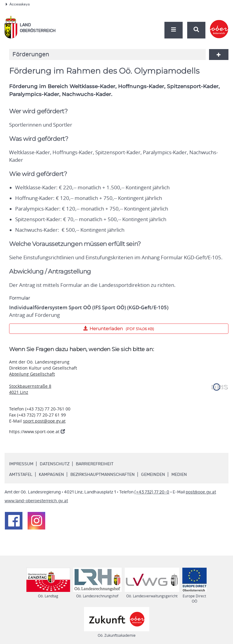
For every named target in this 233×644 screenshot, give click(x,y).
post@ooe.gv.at (201, 492)
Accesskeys (18, 4)
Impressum (21, 464)
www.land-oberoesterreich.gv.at (36, 501)
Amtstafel (21, 475)
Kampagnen (51, 475)
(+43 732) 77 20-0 (152, 492)
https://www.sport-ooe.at (37, 432)
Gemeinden (153, 475)
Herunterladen (82, 327)
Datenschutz (55, 464)
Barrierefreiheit (95, 464)
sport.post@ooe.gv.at (44, 421)
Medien (179, 475)
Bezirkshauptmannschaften (103, 475)
